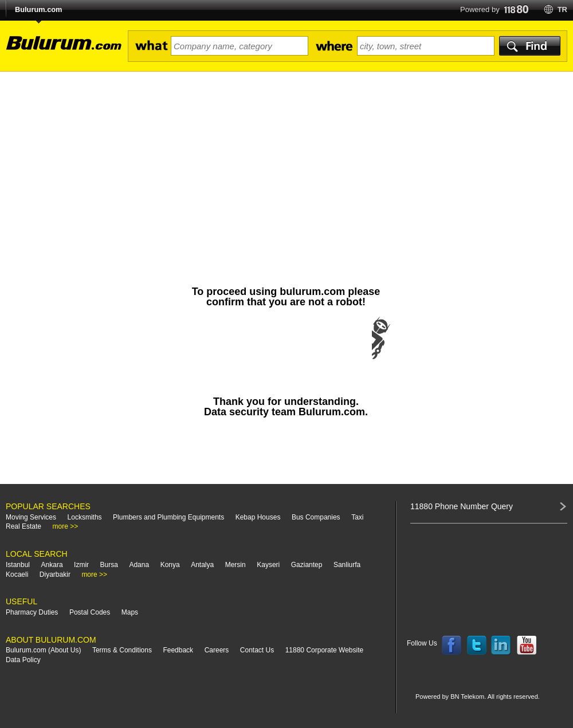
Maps (130, 612)
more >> (66, 526)
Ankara (52, 565)
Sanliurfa (347, 565)
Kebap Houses (258, 517)
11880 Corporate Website (325, 650)
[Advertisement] (286, 158)
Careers (217, 650)
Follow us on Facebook (452, 646)
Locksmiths (85, 517)
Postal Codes (90, 612)
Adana (139, 565)
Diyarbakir (55, 574)
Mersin (236, 565)
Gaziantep (307, 565)
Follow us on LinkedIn (501, 646)
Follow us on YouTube (527, 646)
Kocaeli (17, 574)
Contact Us (257, 650)
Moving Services (31, 517)
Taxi (357, 517)
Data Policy (23, 660)
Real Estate (23, 526)
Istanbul (18, 565)
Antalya (202, 565)
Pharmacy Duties (32, 612)
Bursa (109, 565)
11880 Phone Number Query (462, 506)
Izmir (81, 565)
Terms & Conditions (122, 650)
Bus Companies (316, 517)
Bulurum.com (38, 9)
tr (562, 9)
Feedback (178, 650)
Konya (170, 565)
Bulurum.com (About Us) (43, 650)
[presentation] (286, 349)
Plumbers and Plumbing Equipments (168, 517)
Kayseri (268, 565)
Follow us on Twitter (477, 646)
